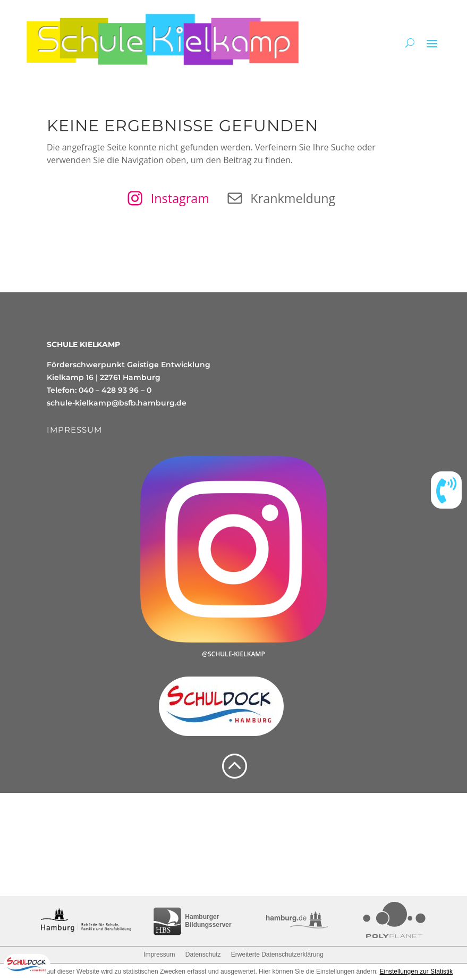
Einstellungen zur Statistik (416, 971)
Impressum (159, 954)
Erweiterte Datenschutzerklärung (277, 954)
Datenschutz (203, 954)
